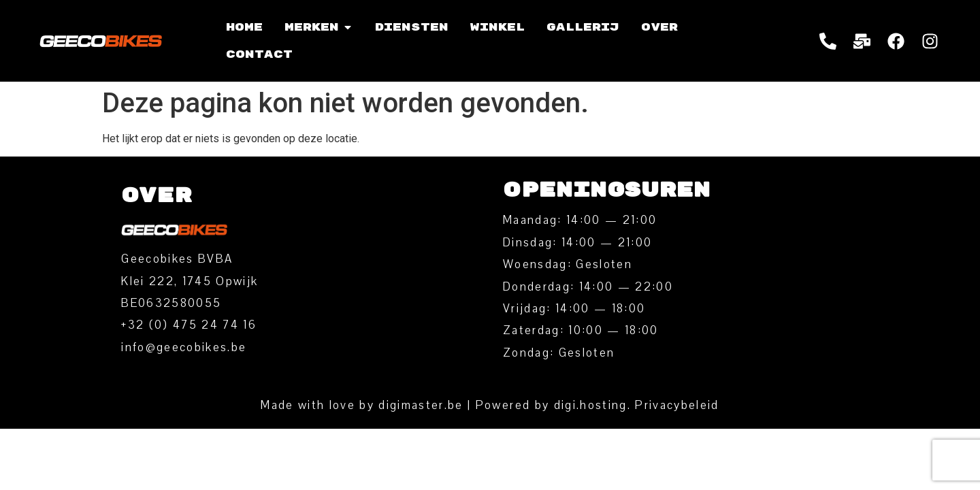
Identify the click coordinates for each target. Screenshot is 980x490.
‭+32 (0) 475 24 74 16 (189, 325)
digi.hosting (591, 405)
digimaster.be (421, 405)
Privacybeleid (677, 405)
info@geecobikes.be (184, 347)
